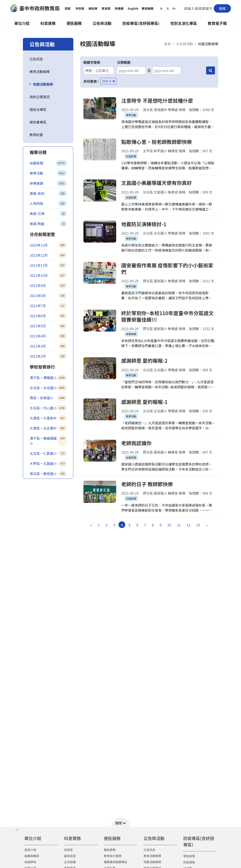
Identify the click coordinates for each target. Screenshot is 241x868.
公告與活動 (102, 23)
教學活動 (48, 173)
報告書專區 (38, 122)
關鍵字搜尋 (92, 62)
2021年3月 (48, 346)
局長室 (68, 850)
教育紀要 (36, 135)
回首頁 (68, 11)
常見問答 (106, 11)
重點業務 (110, 850)
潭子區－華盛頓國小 (48, 441)
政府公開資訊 (40, 97)
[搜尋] (211, 70)
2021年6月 (48, 316)
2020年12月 (48, 245)
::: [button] (17, 829)
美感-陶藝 (48, 224)
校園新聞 (48, 163)
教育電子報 (217, 23)
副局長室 (70, 856)
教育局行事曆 (113, 856)
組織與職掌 (32, 856)
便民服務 (74, 23)
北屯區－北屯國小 (48, 388)
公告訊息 (36, 59)
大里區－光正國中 (48, 428)
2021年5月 (48, 326)
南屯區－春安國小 (48, 474)
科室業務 (48, 23)
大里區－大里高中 (48, 418)
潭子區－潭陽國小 (48, 378)
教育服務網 (147, 11)
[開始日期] (131, 70)
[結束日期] (167, 70)
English (133, 8)
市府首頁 (80, 11)
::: (20, 40)
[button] (121, 822)
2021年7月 (48, 306)
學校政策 (189, 856)
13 (198, 536)
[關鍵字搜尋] (99, 70)
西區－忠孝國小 (48, 398)
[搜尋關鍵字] (206, 8)
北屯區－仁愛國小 (48, 453)
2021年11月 (48, 265)
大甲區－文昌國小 (48, 463)
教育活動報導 (40, 72)
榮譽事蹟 (48, 183)
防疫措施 (189, 862)
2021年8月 (48, 296)
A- (161, 8)
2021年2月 (48, 356)
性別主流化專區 (184, 23)
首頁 (167, 44)
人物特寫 (48, 203)
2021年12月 (48, 255)
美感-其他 (48, 193)
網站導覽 (93, 11)
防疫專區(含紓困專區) (141, 23)
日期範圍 (124, 62)
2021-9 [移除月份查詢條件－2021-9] (109, 81)
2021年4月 (48, 336)
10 (169, 536)
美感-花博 (48, 214)
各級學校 (30, 862)
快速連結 (119, 11)
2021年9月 (48, 285)
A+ (174, 8)
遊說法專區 (38, 109)
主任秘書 (70, 862)
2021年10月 (48, 275)
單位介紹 (22, 23)
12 (188, 536)
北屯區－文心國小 (48, 408)
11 (179, 536)
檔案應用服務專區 (116, 862)
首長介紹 (30, 850)
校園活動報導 (43, 84)
